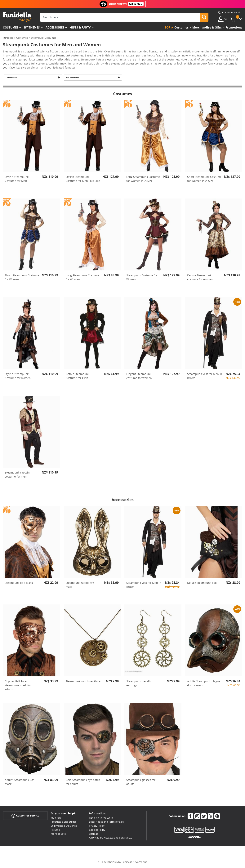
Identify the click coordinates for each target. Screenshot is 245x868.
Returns (55, 830)
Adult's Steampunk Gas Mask (20, 782)
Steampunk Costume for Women (142, 278)
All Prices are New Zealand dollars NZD (111, 838)
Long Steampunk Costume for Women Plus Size (143, 179)
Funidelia (8, 38)
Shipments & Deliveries (64, 826)
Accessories (55, 27)
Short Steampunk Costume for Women (22, 278)
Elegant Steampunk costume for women (139, 376)
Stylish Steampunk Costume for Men (17, 179)
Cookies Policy (97, 830)
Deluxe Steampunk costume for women (200, 278)
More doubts (58, 834)
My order (56, 818)
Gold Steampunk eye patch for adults (83, 782)
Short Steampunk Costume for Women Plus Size (204, 179)
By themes (32, 27)
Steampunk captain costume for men (17, 475)
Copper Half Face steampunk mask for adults (18, 686)
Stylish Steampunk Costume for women (18, 376)
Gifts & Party (80, 27)
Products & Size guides (64, 822)
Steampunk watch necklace (83, 682)
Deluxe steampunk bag (202, 583)
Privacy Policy (97, 826)
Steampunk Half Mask (19, 583)
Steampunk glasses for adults (141, 782)
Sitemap (94, 834)
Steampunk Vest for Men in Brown (205, 376)
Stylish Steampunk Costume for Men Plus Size (83, 179)
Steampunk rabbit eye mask (80, 585)
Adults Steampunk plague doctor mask (204, 684)
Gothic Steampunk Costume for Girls (77, 376)
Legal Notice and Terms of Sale (106, 822)
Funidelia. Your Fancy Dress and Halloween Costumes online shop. (17, 17)
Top (167, 27)
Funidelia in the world (101, 818)
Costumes (11, 27)
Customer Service (25, 816)
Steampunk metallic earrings (139, 684)
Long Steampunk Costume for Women (82, 278)
